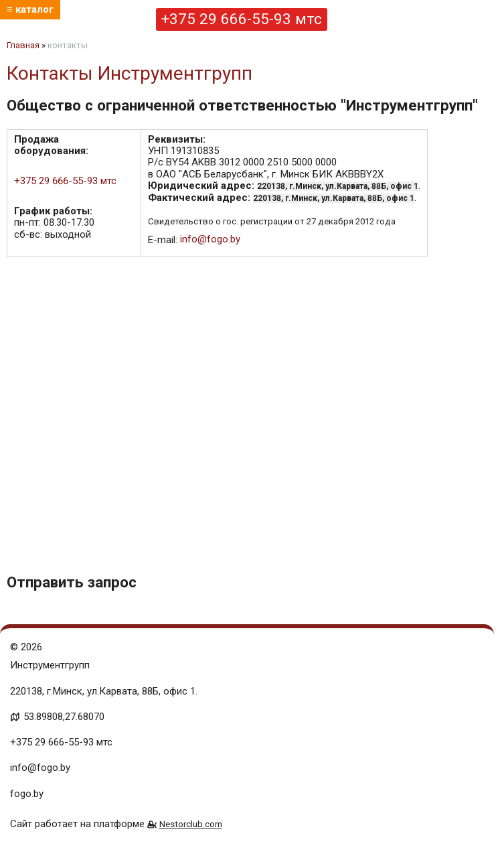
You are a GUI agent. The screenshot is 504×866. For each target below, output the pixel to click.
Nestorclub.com (191, 824)
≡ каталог (30, 9)
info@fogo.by (210, 239)
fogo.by (27, 794)
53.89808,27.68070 (64, 717)
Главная (23, 45)
